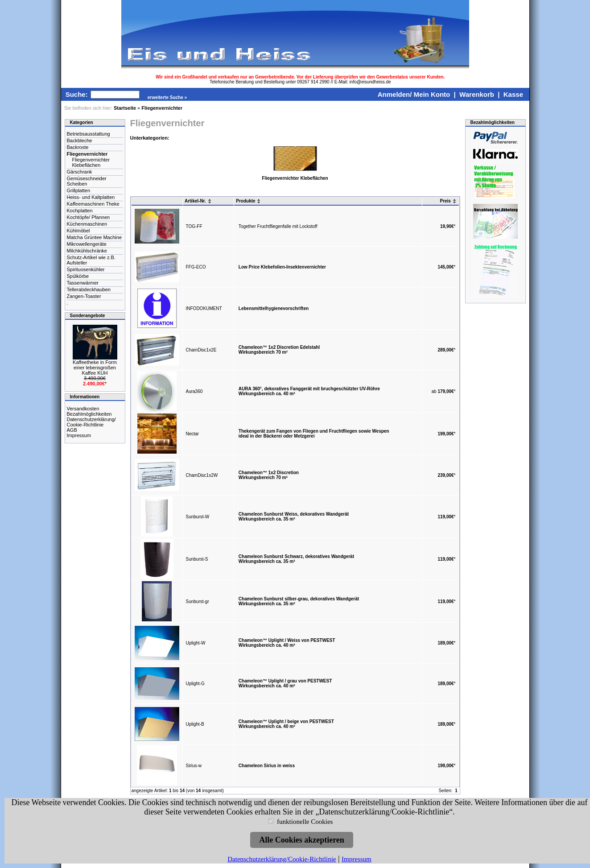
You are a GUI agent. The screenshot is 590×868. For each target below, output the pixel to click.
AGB (72, 430)
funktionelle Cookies (305, 822)
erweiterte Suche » (167, 97)
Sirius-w (194, 766)
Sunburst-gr (198, 601)
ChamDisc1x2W (202, 475)
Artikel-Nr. (198, 201)
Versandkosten (83, 409)
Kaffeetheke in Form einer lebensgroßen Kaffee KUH (95, 368)
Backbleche (80, 141)
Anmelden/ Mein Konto (414, 94)
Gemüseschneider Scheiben (87, 181)
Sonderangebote (88, 316)
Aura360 (194, 391)
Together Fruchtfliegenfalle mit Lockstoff (278, 226)
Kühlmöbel (78, 231)
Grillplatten (79, 190)
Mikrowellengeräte (87, 244)
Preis (448, 201)
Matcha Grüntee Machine (95, 237)
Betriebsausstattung (89, 134)
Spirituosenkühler (86, 269)
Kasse (513, 94)
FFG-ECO (196, 267)
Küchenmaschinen (87, 224)
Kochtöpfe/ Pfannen (89, 217)
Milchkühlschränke (87, 251)
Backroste (78, 147)
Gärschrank (80, 172)
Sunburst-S (197, 559)
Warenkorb (477, 94)
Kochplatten (80, 211)
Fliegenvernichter (162, 108)
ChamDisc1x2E (201, 350)
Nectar (192, 434)
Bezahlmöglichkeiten (89, 414)
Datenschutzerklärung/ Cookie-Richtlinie (91, 422)
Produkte (248, 201)
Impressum (79, 435)
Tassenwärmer (83, 283)
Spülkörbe (78, 276)
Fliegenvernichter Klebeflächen (91, 162)
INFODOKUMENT (204, 308)
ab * (444, 391)
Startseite (125, 108)
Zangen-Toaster (84, 296)
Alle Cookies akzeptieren (302, 840)
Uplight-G (195, 684)
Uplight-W (196, 643)
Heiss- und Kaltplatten (91, 197)
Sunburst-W (198, 517)
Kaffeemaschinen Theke (93, 204)
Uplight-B (195, 724)
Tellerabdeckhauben (89, 289)
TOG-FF (194, 226)
